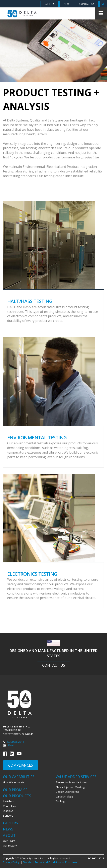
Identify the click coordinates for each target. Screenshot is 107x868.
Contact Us (54, 665)
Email (9, 745)
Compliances (21, 765)
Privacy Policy (11, 862)
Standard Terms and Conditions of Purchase (50, 862)
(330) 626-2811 (13, 742)
